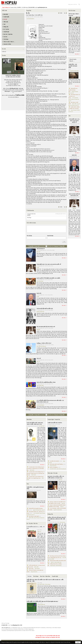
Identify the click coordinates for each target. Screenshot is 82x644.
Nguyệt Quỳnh (53, 565)
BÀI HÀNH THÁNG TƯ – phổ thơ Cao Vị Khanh (74, 96)
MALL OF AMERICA (54, 467)
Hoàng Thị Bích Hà (40, 312)
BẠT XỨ (38, 252)
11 (52, 246)
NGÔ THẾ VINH (42, 426)
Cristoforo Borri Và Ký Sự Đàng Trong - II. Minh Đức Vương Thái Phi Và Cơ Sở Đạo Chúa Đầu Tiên (36, 473)
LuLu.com (21, 88)
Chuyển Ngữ (55, 576)
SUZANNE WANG (53, 469)
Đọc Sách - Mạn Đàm (45, 576)
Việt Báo (38, 330)
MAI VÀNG (31, 568)
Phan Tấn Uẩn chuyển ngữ (61, 469)
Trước (61, 13)
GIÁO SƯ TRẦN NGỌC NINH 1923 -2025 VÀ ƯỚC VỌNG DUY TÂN (35, 423)
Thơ (28, 484)
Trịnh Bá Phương (59, 565)
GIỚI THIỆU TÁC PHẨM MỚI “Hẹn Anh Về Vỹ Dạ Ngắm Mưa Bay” (42, 601)
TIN (69, 116)
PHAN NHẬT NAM (58, 562)
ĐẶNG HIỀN (31, 518)
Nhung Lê (62, 507)
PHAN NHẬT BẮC (53, 426)
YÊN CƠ (39, 358)
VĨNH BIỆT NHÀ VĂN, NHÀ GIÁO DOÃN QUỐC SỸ (49, 264)
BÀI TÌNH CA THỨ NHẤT (34, 516)
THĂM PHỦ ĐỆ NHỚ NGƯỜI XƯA (45, 309)
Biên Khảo (29, 419)
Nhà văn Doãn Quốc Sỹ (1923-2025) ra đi (46, 327)
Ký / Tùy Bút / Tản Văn (32, 523)
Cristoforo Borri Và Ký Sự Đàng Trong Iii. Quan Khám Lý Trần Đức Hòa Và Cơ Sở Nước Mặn (35, 469)
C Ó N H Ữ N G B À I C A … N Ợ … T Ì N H (36, 527)
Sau (65, 13)
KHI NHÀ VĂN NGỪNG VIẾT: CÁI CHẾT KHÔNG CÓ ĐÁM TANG (56, 477)
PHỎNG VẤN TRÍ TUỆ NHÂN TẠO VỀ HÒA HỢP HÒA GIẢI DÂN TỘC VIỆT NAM (57, 519)
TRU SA (38, 362)
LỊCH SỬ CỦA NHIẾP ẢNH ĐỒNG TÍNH (46, 382)
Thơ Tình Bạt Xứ (41, 249)
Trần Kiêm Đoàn (40, 281)
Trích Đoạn (36, 576)
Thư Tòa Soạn (72, 11)
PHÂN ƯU (39, 293)
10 (50, 246)
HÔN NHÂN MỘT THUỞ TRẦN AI (57, 464)
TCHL (38, 267)
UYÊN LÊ (4, 52)
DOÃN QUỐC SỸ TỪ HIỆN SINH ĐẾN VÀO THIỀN (48, 278)
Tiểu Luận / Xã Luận (53, 473)
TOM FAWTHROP (40, 405)
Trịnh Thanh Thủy (40, 385)
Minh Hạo (60, 480)
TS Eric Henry (48, 584)
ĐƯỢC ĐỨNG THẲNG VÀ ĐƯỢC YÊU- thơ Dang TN (74, 109)
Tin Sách (29, 576)
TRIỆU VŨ (39, 532)
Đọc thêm (64, 258)
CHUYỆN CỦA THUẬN (54, 461)
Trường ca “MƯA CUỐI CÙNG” (44, 343)
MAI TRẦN (52, 559)
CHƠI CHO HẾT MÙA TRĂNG (55, 423)
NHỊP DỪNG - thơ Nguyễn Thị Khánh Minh (35, 488)
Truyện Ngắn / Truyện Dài (54, 419)
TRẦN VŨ (52, 562)
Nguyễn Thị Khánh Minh (31, 499)
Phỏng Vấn (50, 514)
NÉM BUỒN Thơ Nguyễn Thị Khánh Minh (73, 90)
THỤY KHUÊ (32, 470)
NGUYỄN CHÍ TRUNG (41, 346)
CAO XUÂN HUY (30, 19)
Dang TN (43, 510)
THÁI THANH (37, 569)
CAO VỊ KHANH (36, 513)
